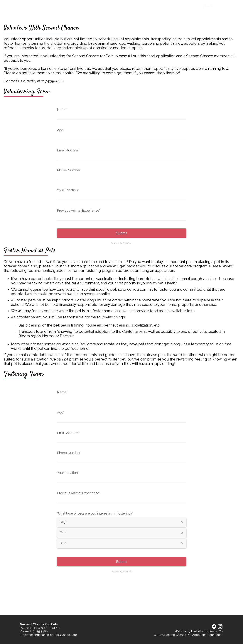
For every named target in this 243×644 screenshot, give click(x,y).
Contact (190, 7)
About (175, 7)
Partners (161, 7)
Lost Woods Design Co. (207, 631)
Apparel (132, 7)
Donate (207, 6)
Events (146, 7)
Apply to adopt (112, 7)
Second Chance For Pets (47, 7)
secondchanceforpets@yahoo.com (53, 635)
